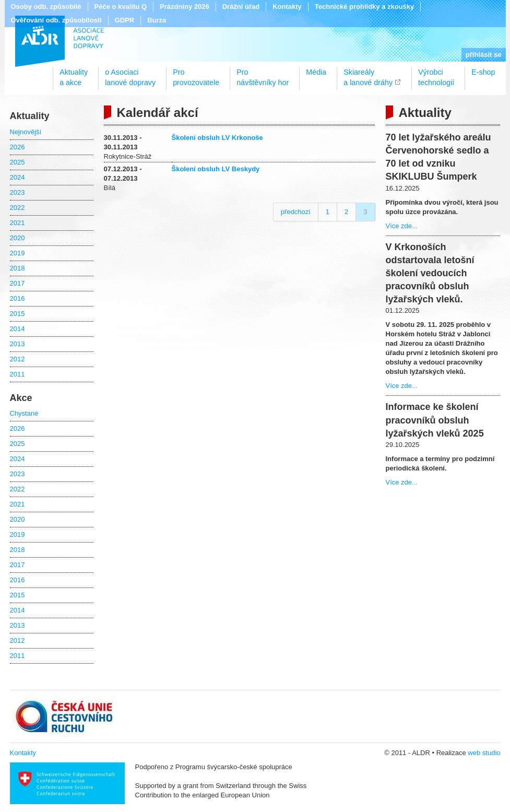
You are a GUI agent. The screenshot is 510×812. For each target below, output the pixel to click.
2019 (17, 253)
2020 (17, 238)
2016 (17, 298)
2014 (17, 329)
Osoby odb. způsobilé (46, 7)
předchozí (296, 212)
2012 (17, 359)
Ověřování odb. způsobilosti (56, 20)
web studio (484, 753)
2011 (17, 374)
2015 (17, 314)
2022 (17, 208)
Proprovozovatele (196, 74)
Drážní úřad (241, 7)
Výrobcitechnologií (436, 74)
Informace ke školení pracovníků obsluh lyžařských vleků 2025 (435, 420)
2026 (17, 147)
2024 (17, 177)
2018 (17, 268)
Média (316, 72)
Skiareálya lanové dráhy (368, 74)
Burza (157, 20)
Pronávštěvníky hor (263, 74)
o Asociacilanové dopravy (130, 74)
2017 (17, 283)
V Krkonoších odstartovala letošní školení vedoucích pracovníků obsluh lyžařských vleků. (430, 273)
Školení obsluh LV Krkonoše (217, 138)
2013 (17, 344)
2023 (17, 192)
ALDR (60, 41)
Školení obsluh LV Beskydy (216, 169)
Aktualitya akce (74, 74)
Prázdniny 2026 (185, 7)
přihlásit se (484, 55)
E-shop (483, 72)
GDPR (125, 20)
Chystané (24, 413)
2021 (17, 223)
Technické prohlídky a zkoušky (365, 7)
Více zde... (402, 226)
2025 (17, 162)
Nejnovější (26, 132)
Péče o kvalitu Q (121, 7)
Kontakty (287, 7)
